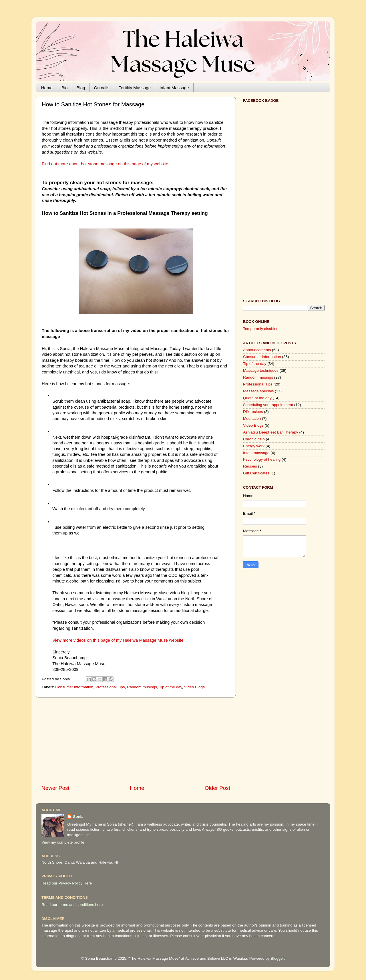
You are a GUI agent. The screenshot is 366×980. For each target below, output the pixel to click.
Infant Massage (174, 88)
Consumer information (74, 687)
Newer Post (55, 788)
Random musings (142, 687)
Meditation (252, 419)
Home (47, 88)
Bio (65, 88)
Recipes (250, 466)
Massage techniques (261, 370)
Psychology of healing (262, 459)
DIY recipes (253, 412)
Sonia (78, 817)
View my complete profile (63, 842)
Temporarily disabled (261, 329)
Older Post (217, 788)
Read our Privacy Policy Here (67, 883)
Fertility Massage (135, 88)
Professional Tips (110, 687)
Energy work (254, 446)
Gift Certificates (256, 473)
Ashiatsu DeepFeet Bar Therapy (271, 432)
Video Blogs (194, 687)
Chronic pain (254, 439)
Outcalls (102, 88)
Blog (81, 88)
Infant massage (256, 453)
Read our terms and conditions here (72, 905)
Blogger (277, 958)
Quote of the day (257, 398)
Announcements (257, 350)
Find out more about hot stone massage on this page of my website (105, 164)
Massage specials (258, 391)
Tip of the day (170, 687)
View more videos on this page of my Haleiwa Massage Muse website (118, 640)
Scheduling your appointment (268, 405)
